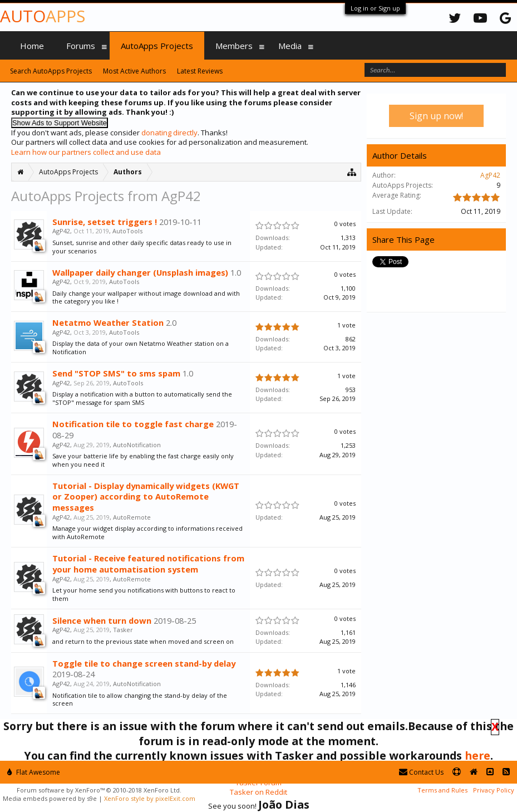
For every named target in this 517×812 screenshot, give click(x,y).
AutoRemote (132, 517)
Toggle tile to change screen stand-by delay (144, 663)
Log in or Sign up (375, 8)
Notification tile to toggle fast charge (133, 424)
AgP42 (61, 231)
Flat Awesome (34, 772)
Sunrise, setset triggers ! (105, 222)
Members (234, 46)
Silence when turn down (102, 620)
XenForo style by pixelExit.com (150, 798)
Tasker (123, 630)
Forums (81, 46)
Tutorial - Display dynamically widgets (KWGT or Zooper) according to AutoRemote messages (146, 497)
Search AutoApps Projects (51, 71)
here (477, 755)
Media (290, 46)
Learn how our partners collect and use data (86, 152)
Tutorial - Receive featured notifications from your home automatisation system (148, 564)
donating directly (169, 133)
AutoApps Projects (157, 46)
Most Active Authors (134, 71)
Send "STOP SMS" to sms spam (116, 373)
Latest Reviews (200, 71)
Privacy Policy (494, 790)
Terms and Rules (442, 790)
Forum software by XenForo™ (99, 790)
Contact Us (421, 772)
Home (32, 46)
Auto (43, 16)
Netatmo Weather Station (108, 322)
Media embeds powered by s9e (50, 798)
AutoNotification (137, 445)
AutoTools (127, 231)
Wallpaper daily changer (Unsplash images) (140, 272)
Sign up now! (436, 116)
